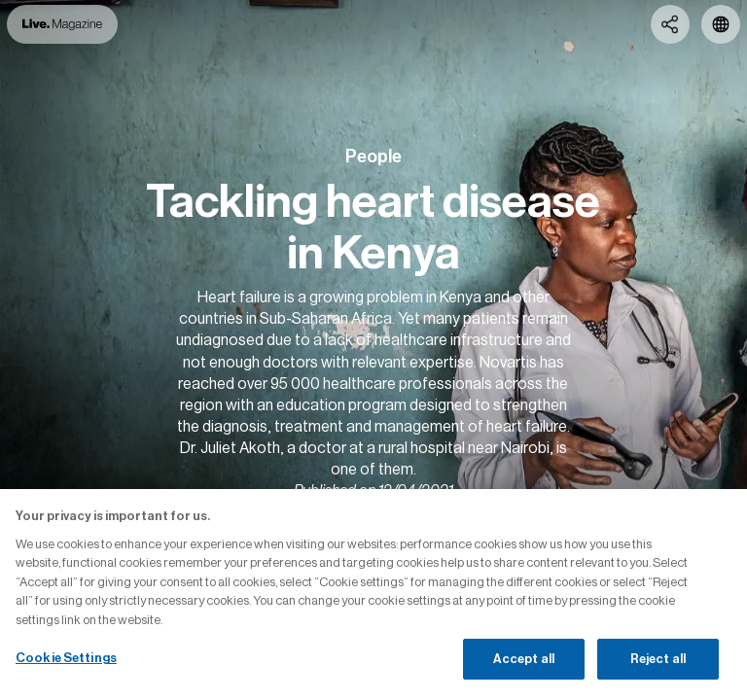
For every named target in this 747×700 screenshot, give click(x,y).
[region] (373, 595)
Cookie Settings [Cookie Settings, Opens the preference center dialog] (66, 658)
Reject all (658, 659)
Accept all (524, 659)
